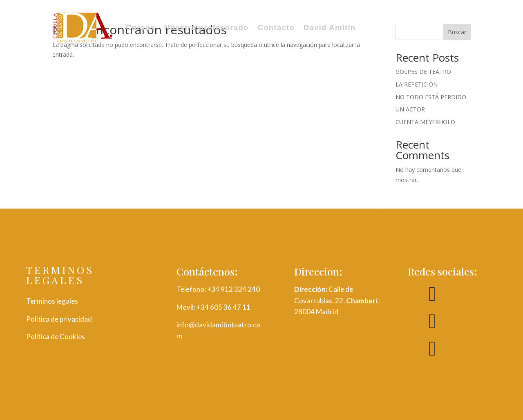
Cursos (140, 28)
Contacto (276, 28)
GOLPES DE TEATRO (423, 72)
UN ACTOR (410, 109)
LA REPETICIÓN (417, 84)
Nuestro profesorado (206, 28)
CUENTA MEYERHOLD (425, 122)
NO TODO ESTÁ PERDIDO (431, 97)
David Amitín (330, 28)
